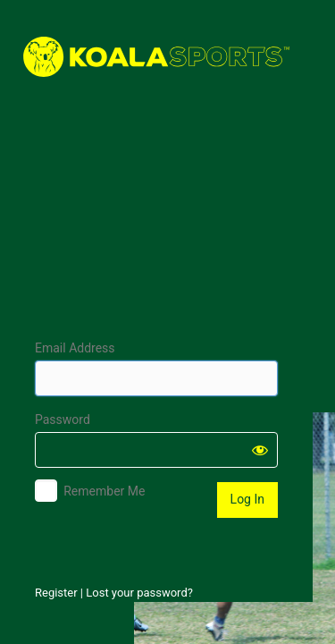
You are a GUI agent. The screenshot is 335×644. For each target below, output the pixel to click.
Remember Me (104, 491)
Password (63, 419)
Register (56, 593)
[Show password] (260, 450)
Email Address (75, 348)
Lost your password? (139, 593)
